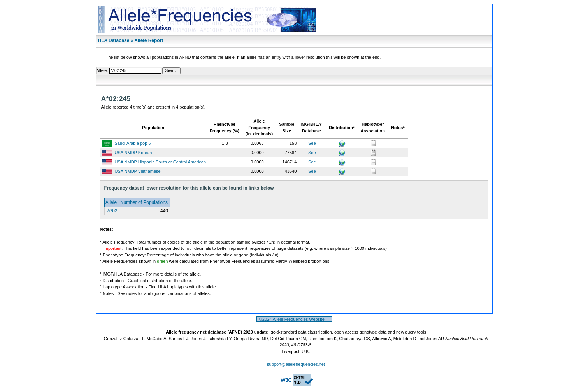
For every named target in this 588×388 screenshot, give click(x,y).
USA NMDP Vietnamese (138, 171)
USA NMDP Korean (133, 153)
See (312, 143)
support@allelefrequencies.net (296, 364)
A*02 (112, 211)
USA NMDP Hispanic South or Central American (161, 162)
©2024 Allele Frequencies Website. (294, 319)
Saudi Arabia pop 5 (133, 143)
